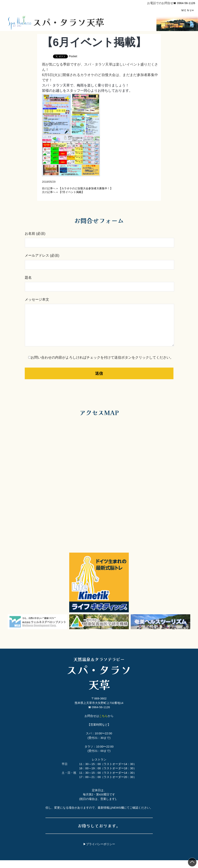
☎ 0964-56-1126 (184, 3)
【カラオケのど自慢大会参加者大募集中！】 (86, 188)
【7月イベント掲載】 (72, 192)
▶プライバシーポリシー (99, 852)
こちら (103, 724)
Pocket (73, 56)
